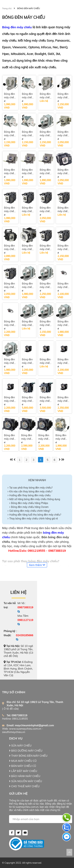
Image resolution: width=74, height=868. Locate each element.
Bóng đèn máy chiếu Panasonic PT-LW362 (46, 361)
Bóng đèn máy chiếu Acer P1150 (10, 361)
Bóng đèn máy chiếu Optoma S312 (45, 96)
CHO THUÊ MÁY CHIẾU (24, 786)
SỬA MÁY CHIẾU (20, 746)
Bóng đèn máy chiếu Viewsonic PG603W (28, 172)
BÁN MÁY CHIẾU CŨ (23, 766)
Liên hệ (18, 592)
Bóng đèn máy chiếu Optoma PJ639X (61, 437)
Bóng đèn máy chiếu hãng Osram (30, 507)
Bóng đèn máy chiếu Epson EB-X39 (63, 248)
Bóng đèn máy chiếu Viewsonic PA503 (10, 172)
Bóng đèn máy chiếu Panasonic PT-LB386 (44, 437)
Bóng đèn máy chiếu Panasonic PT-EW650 (28, 399)
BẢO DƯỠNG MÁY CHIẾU (26, 751)
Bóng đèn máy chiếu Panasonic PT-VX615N (45, 399)
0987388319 (25, 607)
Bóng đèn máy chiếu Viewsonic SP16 (45, 172)
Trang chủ (7, 8)
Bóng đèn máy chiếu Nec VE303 (46, 134)
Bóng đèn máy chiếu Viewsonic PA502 (63, 134)
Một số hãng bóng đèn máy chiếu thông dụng (35, 499)
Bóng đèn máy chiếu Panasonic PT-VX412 (63, 361)
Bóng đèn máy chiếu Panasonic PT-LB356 (63, 399)
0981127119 (25, 620)
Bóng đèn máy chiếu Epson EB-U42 (46, 210)
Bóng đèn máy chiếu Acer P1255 (45, 323)
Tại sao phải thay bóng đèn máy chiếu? (31, 488)
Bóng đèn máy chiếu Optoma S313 (28, 96)
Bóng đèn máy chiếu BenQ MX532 (45, 285)
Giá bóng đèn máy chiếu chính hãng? (30, 511)
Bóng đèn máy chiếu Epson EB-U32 (10, 285)
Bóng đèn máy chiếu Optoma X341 (10, 134)
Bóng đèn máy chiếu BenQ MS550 (28, 285)
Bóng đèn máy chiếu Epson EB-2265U (10, 248)
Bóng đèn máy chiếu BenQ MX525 (63, 285)
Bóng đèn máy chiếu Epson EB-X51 (63, 172)
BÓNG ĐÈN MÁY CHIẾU (29, 8)
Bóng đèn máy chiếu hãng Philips (30, 503)
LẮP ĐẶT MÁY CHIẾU (23, 771)
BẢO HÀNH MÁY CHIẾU (25, 776)
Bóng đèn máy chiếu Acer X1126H (28, 323)
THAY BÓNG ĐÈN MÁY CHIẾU (28, 756)
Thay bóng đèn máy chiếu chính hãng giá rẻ (34, 519)
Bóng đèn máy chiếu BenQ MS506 (10, 323)
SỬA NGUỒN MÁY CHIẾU (26, 781)
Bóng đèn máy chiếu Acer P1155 (63, 323)
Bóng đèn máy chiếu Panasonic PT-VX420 (10, 399)
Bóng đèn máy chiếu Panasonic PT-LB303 (28, 361)
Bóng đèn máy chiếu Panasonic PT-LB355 (10, 437)
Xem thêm (37, 565)
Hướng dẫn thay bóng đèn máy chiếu (30, 495)
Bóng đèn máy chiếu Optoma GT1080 (63, 96)
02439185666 (25, 635)
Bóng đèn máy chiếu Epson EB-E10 (28, 210)
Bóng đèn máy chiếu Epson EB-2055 (63, 210)
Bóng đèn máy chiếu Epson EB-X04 (46, 248)
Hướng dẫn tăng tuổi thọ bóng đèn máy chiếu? (35, 515)
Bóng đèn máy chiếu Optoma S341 (28, 134)
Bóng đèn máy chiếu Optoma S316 (10, 96)
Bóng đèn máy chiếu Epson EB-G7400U (28, 248)
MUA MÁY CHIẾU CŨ (23, 761)
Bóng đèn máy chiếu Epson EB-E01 (10, 210)
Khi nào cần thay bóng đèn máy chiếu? (31, 492)
